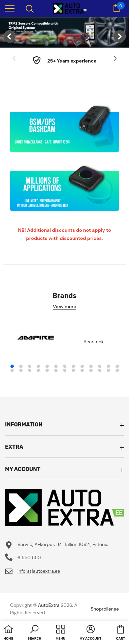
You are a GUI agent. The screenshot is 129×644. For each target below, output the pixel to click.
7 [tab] (65, 366)
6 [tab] (56, 366)
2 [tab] (21, 366)
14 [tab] (12, 370)
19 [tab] (56, 370)
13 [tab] (117, 366)
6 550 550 (29, 558)
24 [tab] (100, 370)
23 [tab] (91, 370)
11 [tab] (100, 366)
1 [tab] (12, 366)
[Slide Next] (115, 59)
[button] (35, 633)
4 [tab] (38, 366)
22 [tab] (82, 370)
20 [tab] (65, 370)
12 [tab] (108, 366)
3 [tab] (30, 366)
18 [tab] (47, 370)
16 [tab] (30, 370)
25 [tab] (108, 370)
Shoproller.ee (105, 609)
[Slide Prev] (14, 59)
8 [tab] (73, 366)
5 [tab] (47, 366)
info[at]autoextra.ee (39, 571)
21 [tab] (73, 370)
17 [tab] (38, 370)
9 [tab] (82, 366)
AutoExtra (49, 605)
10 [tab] (91, 366)
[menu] (10, 8)
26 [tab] (117, 370)
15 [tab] (21, 370)
